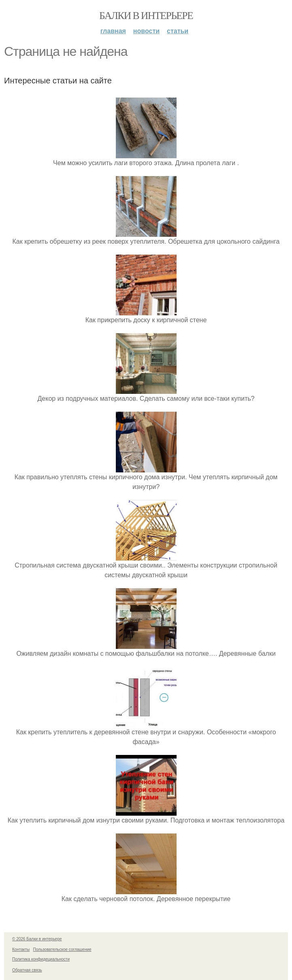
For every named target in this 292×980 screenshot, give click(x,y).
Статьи (178, 31)
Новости (146, 31)
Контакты (21, 949)
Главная (113, 31)
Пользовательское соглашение (62, 949)
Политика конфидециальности (41, 959)
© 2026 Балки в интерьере (37, 939)
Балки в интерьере (146, 16)
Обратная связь (27, 970)
